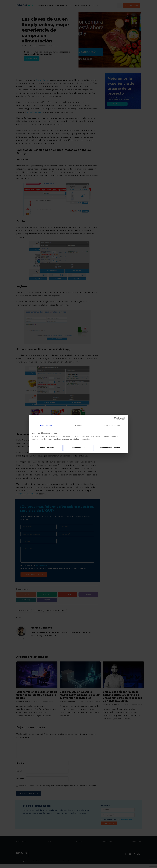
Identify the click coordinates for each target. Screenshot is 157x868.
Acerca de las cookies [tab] (111, 426)
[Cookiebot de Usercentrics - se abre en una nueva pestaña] (116, 419)
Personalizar (79, 448)
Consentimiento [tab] (46, 426)
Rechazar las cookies (47, 448)
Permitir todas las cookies (110, 448)
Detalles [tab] (78, 426)
